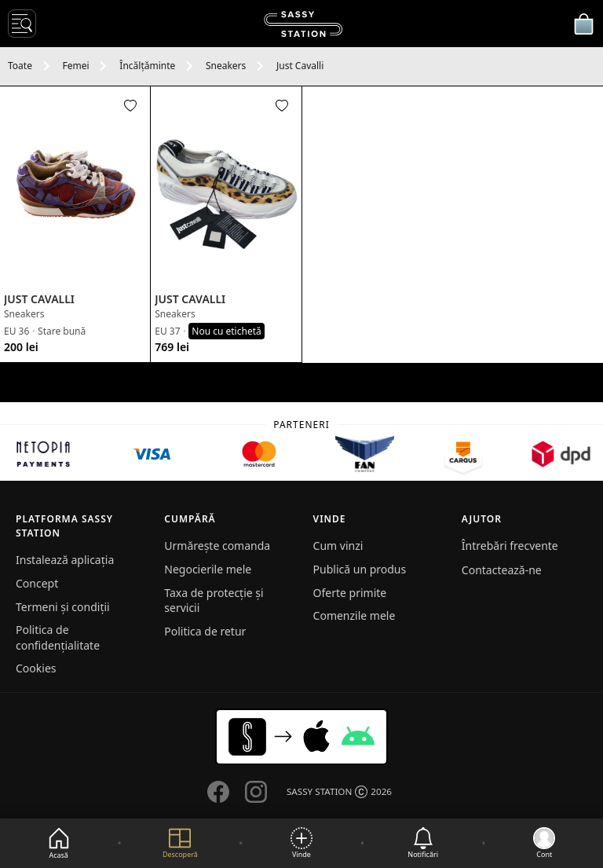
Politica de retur (205, 631)
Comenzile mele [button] (354, 615)
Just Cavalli (300, 66)
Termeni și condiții (63, 607)
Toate (20, 66)
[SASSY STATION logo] (303, 24)
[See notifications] (423, 844)
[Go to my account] (544, 844)
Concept (37, 583)
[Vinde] (301, 844)
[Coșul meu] (583, 24)
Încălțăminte (147, 66)
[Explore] (180, 844)
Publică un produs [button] (360, 569)
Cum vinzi (338, 546)
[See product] (75, 187)
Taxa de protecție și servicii (214, 601)
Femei (76, 66)
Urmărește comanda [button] (217, 546)
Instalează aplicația (65, 560)
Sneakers (226, 66)
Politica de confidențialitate (58, 637)
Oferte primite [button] (350, 593)
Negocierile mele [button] (208, 569)
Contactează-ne (502, 570)
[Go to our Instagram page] (256, 792)
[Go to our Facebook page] (218, 792)
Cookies (36, 668)
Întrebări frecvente (510, 546)
